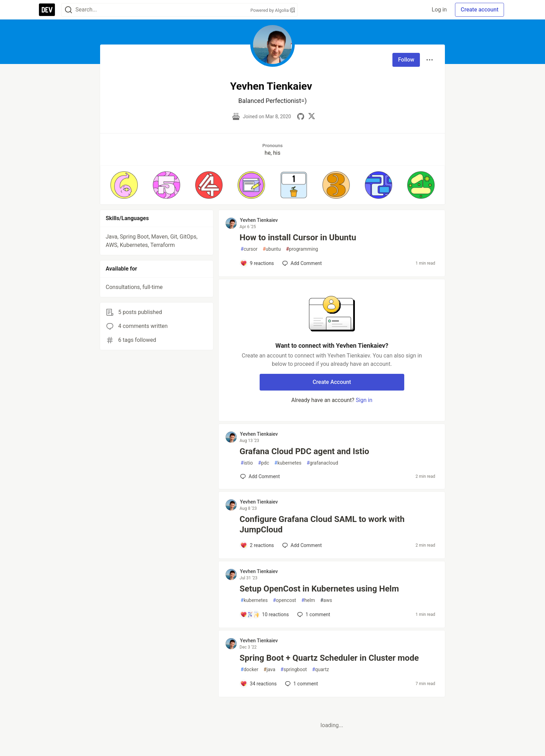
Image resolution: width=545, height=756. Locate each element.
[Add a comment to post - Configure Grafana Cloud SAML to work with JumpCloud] (257, 545)
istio (247, 463)
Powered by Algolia (272, 10)
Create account (479, 10)
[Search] (68, 10)
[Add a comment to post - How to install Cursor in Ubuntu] (257, 263)
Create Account (332, 382)
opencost (284, 600)
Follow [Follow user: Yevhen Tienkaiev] (406, 60)
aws (326, 600)
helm (308, 600)
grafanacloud (322, 463)
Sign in (364, 400)
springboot (294, 670)
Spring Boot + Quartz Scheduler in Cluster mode (329, 658)
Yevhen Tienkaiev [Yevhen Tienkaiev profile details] (259, 220)
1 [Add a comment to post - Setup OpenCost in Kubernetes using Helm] (313, 614)
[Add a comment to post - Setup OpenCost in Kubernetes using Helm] (265, 614)
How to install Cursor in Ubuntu (298, 238)
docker (249, 670)
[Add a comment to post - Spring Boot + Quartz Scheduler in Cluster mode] (258, 684)
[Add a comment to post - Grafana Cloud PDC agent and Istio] (260, 476)
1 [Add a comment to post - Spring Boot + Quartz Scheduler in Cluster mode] (301, 684)
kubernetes (288, 463)
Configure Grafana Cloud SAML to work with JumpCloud (322, 524)
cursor (249, 249)
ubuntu (272, 249)
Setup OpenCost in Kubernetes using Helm (319, 589)
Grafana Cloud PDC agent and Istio (304, 451)
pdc (264, 463)
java (269, 670)
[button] (124, 185)
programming (302, 249)
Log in (439, 10)
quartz (321, 670)
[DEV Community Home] (47, 10)
